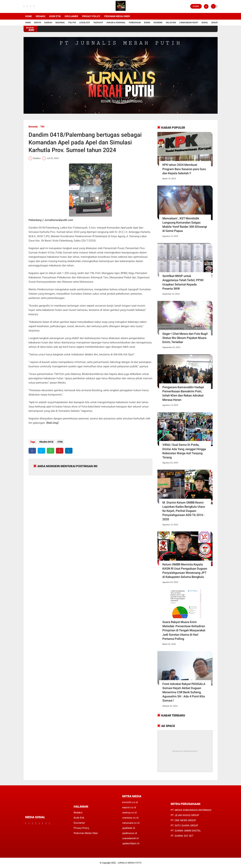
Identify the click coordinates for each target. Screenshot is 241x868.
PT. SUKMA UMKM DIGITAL (186, 831)
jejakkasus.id (130, 833)
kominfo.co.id (130, 802)
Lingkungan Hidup (189, 23)
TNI (42, 127)
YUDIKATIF (98, 23)
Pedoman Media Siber (117, 16)
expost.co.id (129, 807)
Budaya (215, 23)
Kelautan (171, 23)
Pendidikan (135, 23)
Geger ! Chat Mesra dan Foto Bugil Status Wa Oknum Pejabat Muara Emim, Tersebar (185, 338)
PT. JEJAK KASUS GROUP (185, 815)
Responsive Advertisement (185, 751)
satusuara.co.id (131, 823)
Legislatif (85, 23)
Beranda (33, 127)
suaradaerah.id (130, 838)
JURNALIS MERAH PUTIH (129, 863)
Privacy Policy (91, 16)
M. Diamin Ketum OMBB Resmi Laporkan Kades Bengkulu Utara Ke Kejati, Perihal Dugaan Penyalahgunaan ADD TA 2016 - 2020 (184, 511)
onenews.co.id (130, 818)
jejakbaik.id (129, 828)
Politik (72, 23)
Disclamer (79, 823)
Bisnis (147, 23)
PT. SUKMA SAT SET (182, 836)
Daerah (48, 23)
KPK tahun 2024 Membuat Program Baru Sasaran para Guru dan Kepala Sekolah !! (184, 169)
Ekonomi (158, 23)
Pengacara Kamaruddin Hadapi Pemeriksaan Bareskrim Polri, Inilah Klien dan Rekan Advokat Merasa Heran (183, 393)
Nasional (60, 23)
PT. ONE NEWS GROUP (183, 820)
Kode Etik (55, 16)
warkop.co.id (129, 813)
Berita (38, 23)
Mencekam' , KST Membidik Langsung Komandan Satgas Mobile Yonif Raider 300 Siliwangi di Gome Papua (185, 225)
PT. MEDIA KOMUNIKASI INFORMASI (191, 810)
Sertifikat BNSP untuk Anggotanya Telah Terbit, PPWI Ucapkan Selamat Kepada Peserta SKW (183, 282)
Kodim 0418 (47, 442)
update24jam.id (131, 843)
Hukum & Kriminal (116, 23)
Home (196, 6)
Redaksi (41, 16)
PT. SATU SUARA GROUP (184, 826)
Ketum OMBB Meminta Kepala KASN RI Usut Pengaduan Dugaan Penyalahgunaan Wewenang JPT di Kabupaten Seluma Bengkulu (185, 571)
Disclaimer (71, 16)
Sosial (205, 23)
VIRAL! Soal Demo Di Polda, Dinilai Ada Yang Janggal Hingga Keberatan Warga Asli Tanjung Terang (184, 451)
